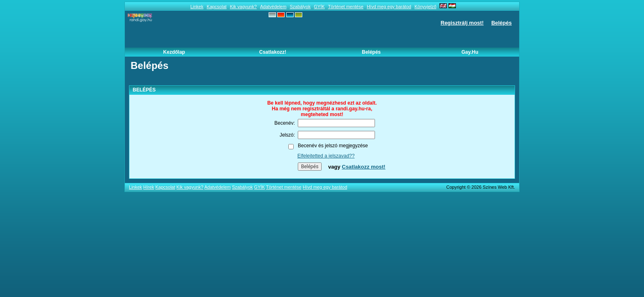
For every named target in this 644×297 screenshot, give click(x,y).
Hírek (149, 187)
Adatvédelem (273, 7)
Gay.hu (470, 52)
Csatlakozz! (273, 52)
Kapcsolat (216, 7)
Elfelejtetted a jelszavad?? (326, 156)
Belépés (501, 23)
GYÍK (319, 7)
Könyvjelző (425, 7)
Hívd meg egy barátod (389, 7)
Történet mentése (346, 7)
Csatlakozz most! (363, 167)
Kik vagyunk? (243, 7)
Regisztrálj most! (462, 23)
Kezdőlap (174, 52)
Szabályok (300, 7)
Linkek (197, 7)
